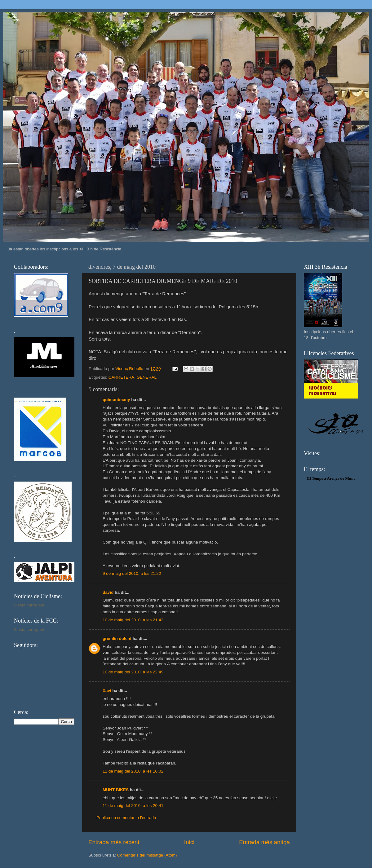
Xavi (107, 691)
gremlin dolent (117, 639)
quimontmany (116, 400)
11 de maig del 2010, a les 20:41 (133, 806)
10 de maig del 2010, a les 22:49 (133, 672)
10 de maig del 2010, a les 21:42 (133, 620)
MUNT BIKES (116, 790)
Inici (189, 842)
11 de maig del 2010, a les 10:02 (133, 771)
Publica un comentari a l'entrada (126, 818)
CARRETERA (121, 377)
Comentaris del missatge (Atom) (147, 855)
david (108, 592)
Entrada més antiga (264, 842)
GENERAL (147, 377)
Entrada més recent (114, 842)
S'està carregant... (31, 605)
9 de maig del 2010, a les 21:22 (132, 573)
